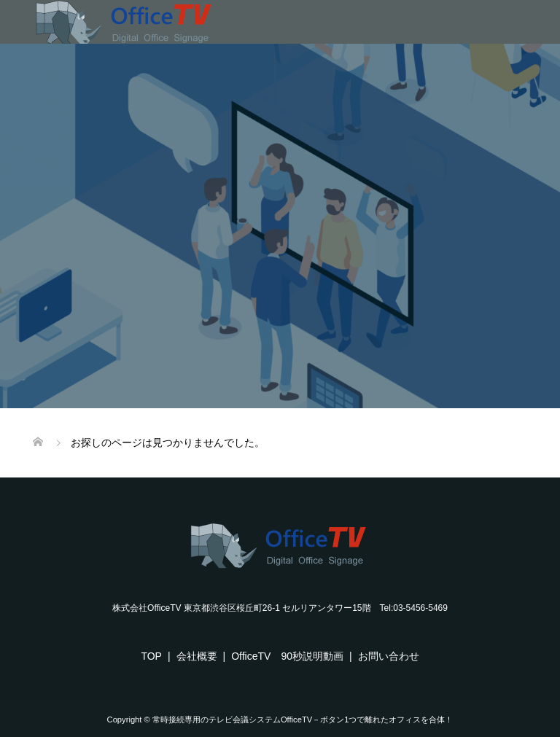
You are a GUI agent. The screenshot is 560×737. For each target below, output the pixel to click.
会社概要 (197, 656)
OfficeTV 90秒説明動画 (287, 656)
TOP (151, 656)
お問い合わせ (389, 656)
